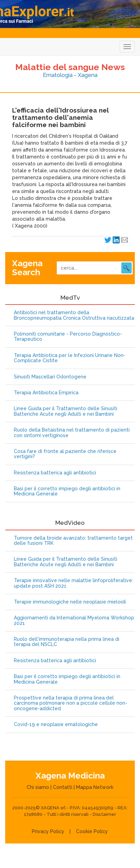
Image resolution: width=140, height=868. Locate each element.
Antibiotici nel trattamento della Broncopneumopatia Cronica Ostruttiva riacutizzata (74, 315)
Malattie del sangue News (70, 67)
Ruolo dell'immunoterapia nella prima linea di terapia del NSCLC (67, 642)
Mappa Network (95, 787)
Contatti (63, 787)
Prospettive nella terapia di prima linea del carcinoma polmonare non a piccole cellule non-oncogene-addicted (71, 703)
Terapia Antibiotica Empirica (46, 393)
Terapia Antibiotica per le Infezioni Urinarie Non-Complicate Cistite (70, 358)
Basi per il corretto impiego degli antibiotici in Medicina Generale (67, 491)
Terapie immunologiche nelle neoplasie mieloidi (70, 602)
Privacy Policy (48, 831)
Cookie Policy (92, 831)
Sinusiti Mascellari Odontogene (50, 377)
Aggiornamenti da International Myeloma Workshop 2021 (74, 620)
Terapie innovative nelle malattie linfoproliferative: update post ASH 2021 (73, 583)
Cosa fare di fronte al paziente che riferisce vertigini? (65, 454)
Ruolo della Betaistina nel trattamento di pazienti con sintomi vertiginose (72, 433)
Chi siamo (38, 787)
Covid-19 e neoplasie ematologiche (56, 725)
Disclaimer (104, 814)
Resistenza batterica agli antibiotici (55, 473)
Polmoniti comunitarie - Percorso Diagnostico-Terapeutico (68, 337)
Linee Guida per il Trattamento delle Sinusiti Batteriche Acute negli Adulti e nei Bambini (66, 411)
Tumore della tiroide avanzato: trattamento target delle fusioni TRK (73, 541)
